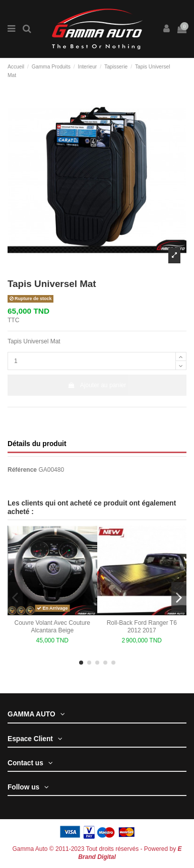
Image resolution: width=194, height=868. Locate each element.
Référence (22, 470)
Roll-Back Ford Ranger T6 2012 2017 (142, 626)
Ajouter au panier (97, 385)
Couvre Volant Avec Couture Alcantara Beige (52, 626)
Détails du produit (37, 444)
